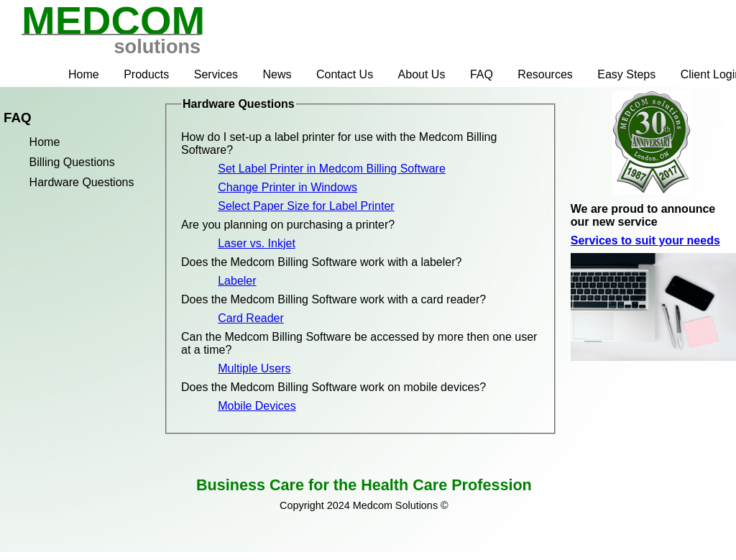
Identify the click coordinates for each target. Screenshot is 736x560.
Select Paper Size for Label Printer (306, 206)
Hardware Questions (82, 182)
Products (146, 74)
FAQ (482, 74)
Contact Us (345, 74)
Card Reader (251, 318)
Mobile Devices (257, 406)
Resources (545, 74)
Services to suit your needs (645, 240)
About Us (422, 74)
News (277, 74)
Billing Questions (72, 162)
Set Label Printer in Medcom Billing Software (332, 169)
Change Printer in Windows (287, 187)
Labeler (237, 281)
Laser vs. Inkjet (257, 243)
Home (84, 74)
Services (216, 74)
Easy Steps (626, 74)
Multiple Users (254, 368)
